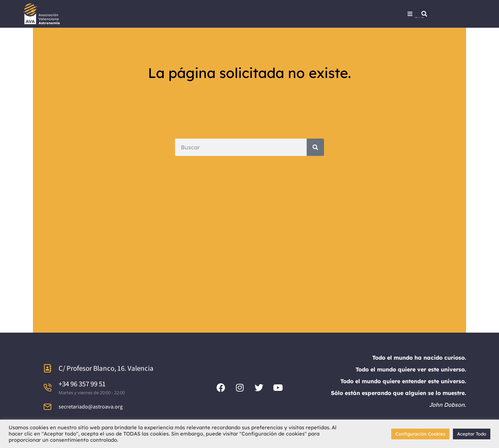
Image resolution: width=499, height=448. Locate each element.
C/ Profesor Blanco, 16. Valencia (106, 368)
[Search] (315, 147)
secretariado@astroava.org (91, 407)
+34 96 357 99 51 (82, 384)
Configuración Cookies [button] (420, 434)
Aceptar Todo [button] (472, 434)
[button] (424, 14)
